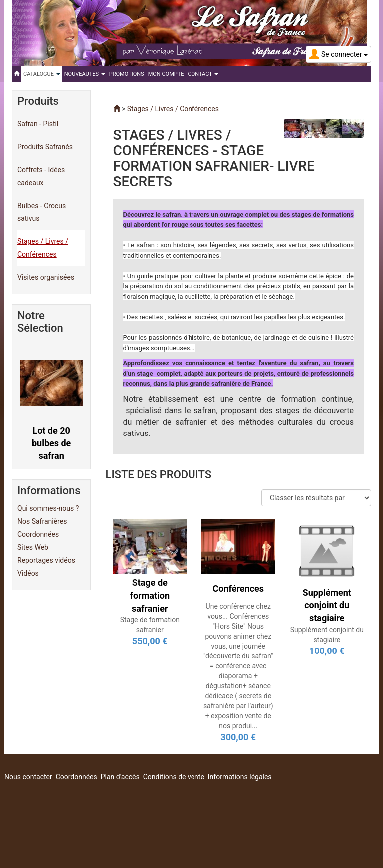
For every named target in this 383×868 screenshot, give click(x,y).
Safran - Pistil (38, 124)
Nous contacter (28, 777)
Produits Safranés (45, 147)
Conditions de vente (174, 777)
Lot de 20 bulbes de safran (51, 443)
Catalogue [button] (42, 74)
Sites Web (33, 547)
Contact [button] (203, 74)
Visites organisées (46, 277)
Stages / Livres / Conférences (43, 248)
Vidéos (28, 573)
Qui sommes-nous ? (48, 508)
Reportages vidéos (46, 560)
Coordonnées (38, 534)
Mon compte (166, 74)
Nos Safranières (42, 521)
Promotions (127, 74)
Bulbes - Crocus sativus (42, 212)
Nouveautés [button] (85, 74)
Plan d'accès (120, 777)
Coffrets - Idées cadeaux (41, 176)
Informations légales (240, 777)
